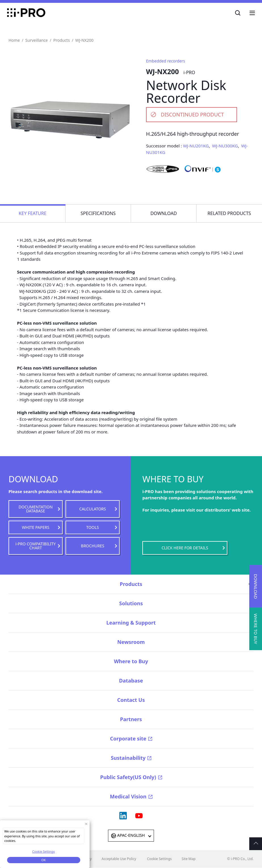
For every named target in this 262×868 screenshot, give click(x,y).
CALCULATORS (92, 509)
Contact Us (131, 700)
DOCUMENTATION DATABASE (35, 509)
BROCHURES (92, 546)
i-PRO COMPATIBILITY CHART (36, 546)
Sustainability (128, 758)
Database (131, 681)
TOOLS (92, 527)
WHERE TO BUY (256, 629)
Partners (131, 719)
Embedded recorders (166, 61)
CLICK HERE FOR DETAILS (185, 548)
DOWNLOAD (256, 586)
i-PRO (26, 13)
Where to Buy (131, 661)
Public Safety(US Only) (128, 777)
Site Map (189, 859)
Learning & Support (131, 623)
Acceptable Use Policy (119, 859)
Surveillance (36, 40)
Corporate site (128, 738)
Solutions (131, 603)
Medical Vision (128, 796)
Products (62, 40)
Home (14, 40)
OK (44, 860)
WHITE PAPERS (36, 527)
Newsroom (131, 642)
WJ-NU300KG (225, 146)
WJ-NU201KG (196, 146)
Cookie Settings (159, 859)
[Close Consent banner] (86, 824)
